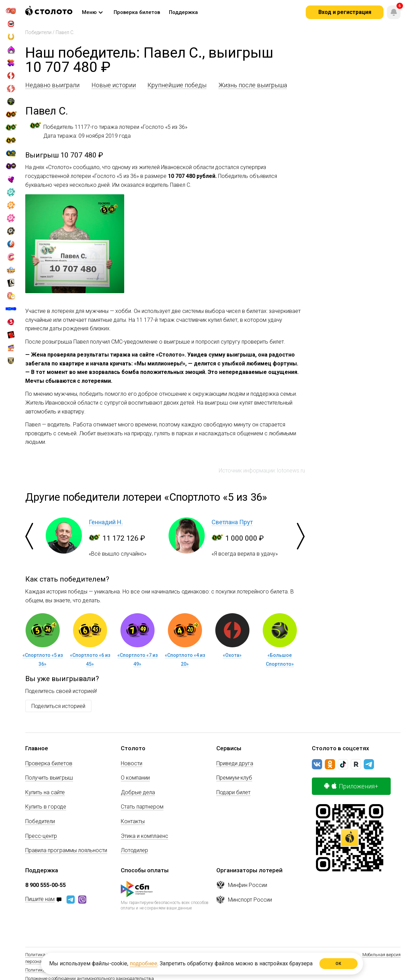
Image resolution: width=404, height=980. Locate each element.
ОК (339, 964)
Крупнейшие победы (177, 85)
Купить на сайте (45, 792)
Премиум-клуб (234, 778)
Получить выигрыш (49, 778)
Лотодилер (134, 850)
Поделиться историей (58, 706)
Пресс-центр (41, 836)
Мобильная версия (381, 955)
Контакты (133, 821)
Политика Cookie (42, 970)
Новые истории (114, 85)
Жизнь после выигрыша (253, 85)
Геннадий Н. (106, 522)
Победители (38, 32)
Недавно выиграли (52, 85)
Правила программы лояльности (66, 850)
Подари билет (233, 792)
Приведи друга (235, 763)
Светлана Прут (232, 522)
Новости (132, 763)
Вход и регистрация (345, 12)
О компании (135, 778)
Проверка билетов (49, 763)
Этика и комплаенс (145, 836)
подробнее (143, 963)
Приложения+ (351, 786)
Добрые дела (138, 792)
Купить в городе (46, 807)
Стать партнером (142, 807)
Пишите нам (40, 899)
